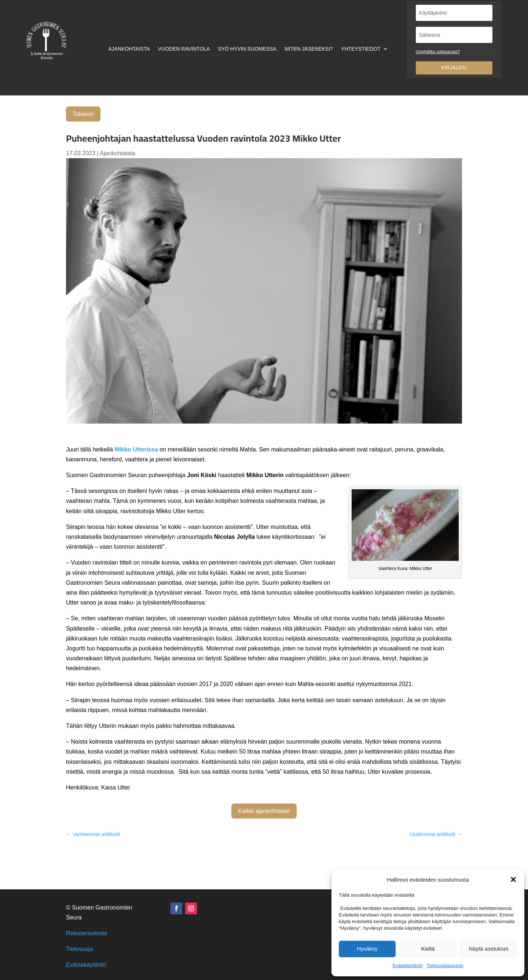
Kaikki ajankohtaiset (264, 811)
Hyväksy (367, 949)
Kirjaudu (454, 68)
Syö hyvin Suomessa (247, 49)
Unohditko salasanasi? (438, 52)
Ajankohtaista (129, 49)
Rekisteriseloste (87, 933)
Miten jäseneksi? (309, 49)
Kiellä (428, 949)
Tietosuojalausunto (445, 966)
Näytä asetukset (489, 949)
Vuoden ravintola (184, 49)
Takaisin (83, 114)
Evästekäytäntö (408, 966)
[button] (513, 879)
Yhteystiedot (361, 49)
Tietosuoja (79, 949)
